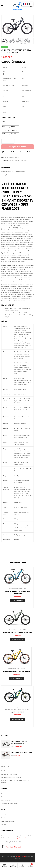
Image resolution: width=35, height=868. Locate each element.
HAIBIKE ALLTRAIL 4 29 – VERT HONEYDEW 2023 (17, 632)
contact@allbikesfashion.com (21, 838)
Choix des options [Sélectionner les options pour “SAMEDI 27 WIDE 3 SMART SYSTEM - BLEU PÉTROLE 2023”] (17, 600)
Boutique (4, 818)
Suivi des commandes (8, 821)
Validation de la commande (10, 803)
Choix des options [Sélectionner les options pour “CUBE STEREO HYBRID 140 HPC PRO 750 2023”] (16, 678)
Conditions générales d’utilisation (11, 777)
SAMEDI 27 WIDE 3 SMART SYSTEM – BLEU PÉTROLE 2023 (17, 592)
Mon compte (5, 794)
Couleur (4, 112)
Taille (3, 121)
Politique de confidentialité (9, 774)
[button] (29, 19)
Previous (32, 42)
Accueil (4, 814)
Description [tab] (6, 167)
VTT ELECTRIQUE (23, 160)
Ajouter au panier (19, 146)
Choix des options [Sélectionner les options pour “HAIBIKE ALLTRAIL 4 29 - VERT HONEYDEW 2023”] (17, 640)
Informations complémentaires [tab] (13, 171)
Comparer (6, 152)
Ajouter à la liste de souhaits (22, 152)
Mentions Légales (7, 771)
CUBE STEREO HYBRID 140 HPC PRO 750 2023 (16, 671)
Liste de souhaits (6, 800)
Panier (3, 797)
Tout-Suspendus (14, 160)
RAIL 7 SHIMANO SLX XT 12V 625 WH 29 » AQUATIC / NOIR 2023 (17, 711)
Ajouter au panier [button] (17, 719)
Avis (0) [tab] (4, 175)
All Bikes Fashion (21, 856)
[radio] (4, 117)
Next (32, 39)
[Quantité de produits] (8, 141)
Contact (4, 824)
